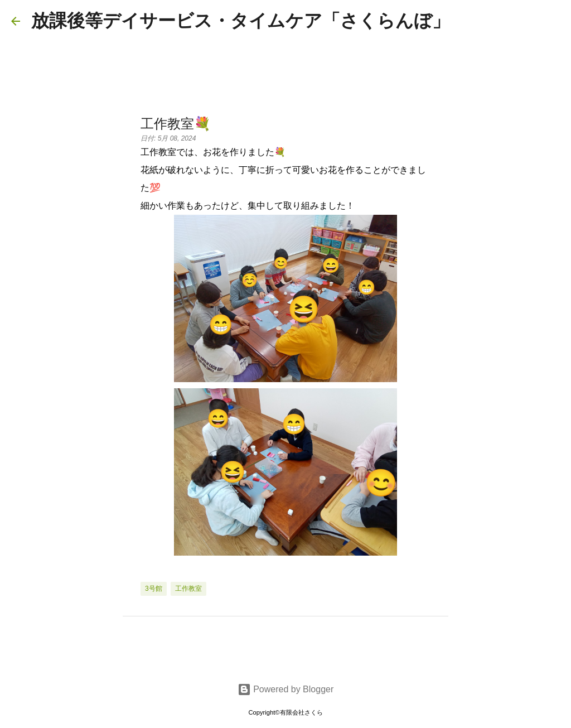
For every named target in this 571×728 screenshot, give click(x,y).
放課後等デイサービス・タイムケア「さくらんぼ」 (241, 21)
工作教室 (188, 589)
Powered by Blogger (286, 689)
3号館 (154, 589)
